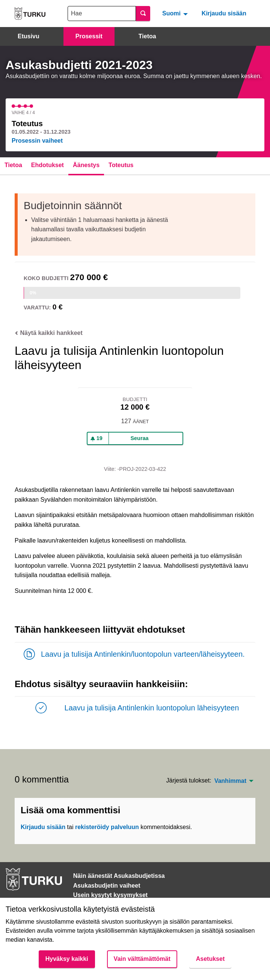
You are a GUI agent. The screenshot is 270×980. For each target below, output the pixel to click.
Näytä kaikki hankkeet (49, 333)
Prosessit (89, 36)
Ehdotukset (48, 165)
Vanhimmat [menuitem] (230, 781)
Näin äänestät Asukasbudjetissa (119, 876)
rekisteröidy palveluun (107, 827)
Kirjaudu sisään (224, 13)
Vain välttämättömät (142, 959)
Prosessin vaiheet (37, 141)
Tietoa (147, 36)
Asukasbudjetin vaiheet (107, 886)
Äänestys (86, 165)
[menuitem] (176, 14)
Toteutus (121, 165)
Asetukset (210, 959)
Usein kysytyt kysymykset (110, 895)
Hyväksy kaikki (67, 959)
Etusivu (29, 36)
